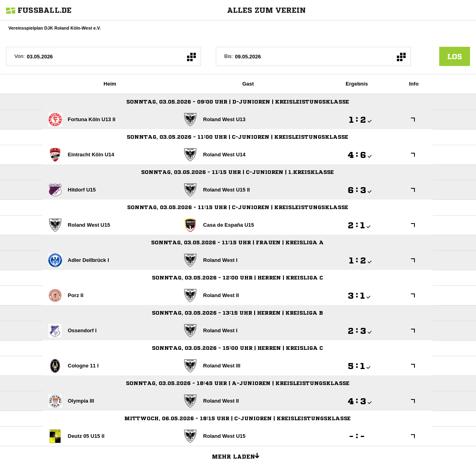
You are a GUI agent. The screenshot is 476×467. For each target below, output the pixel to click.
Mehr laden (239, 455)
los (455, 56)
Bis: (229, 56)
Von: (20, 56)
